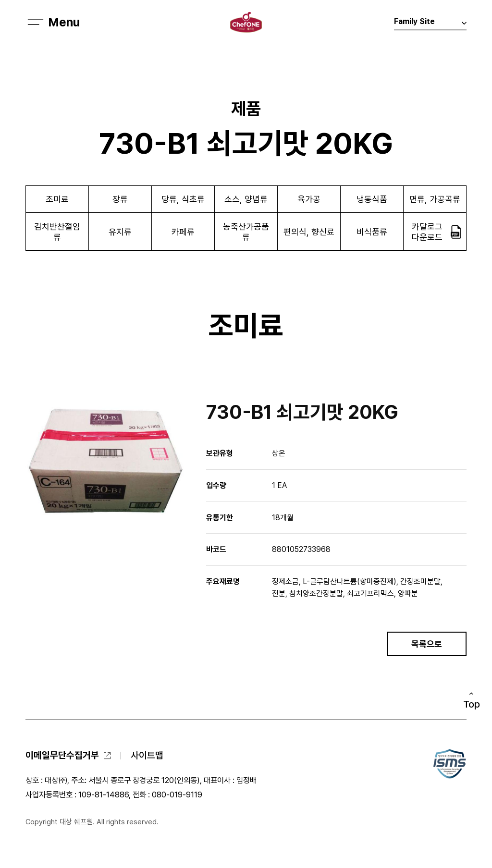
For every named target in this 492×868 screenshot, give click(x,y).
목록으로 (427, 644)
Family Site (430, 24)
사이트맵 (147, 755)
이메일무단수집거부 (62, 755)
